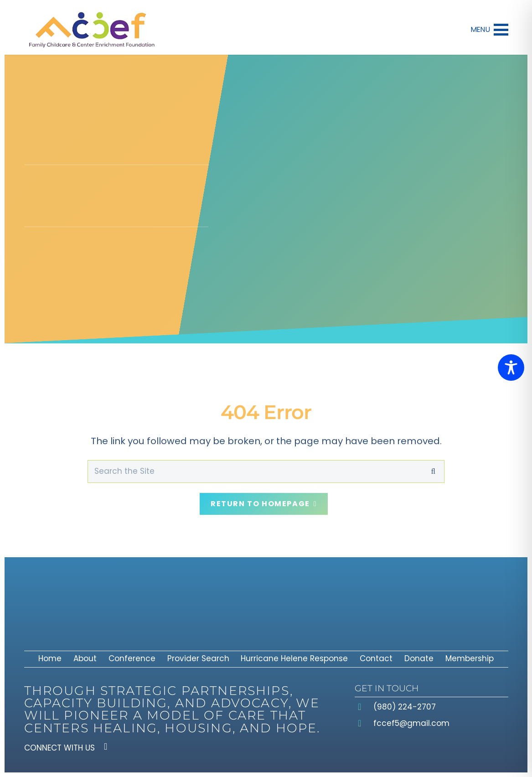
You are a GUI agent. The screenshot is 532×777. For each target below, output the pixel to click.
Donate (419, 658)
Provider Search (198, 658)
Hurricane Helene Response (294, 658)
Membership (470, 658)
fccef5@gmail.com (411, 723)
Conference (132, 658)
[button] (489, 30)
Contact (376, 658)
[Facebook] (106, 746)
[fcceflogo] (91, 30)
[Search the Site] (266, 465)
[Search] (433, 465)
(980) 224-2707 (405, 707)
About (85, 658)
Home (50, 658)
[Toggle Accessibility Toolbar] (511, 368)
